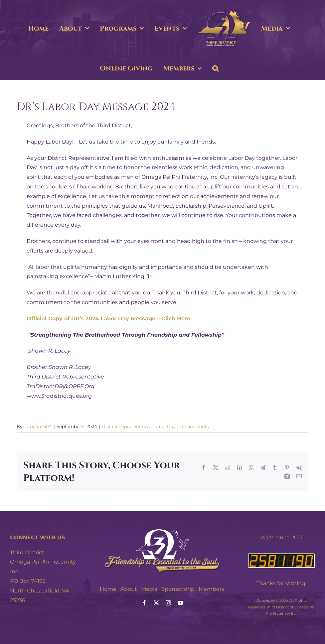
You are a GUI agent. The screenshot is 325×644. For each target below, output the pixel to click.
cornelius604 (38, 426)
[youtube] (180, 603)
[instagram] (168, 603)
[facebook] (144, 603)
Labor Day (164, 426)
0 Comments (194, 426)
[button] (215, 68)
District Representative (127, 426)
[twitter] (156, 603)
